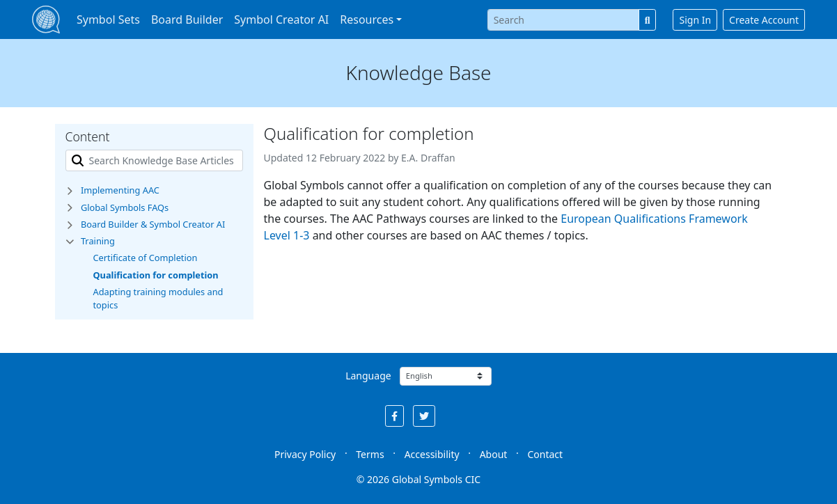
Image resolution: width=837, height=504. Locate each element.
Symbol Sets (108, 19)
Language (368, 376)
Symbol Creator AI (281, 19)
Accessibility (432, 454)
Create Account (764, 20)
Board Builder (187, 19)
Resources (367, 19)
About (494, 454)
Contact (545, 454)
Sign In (695, 20)
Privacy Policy (305, 454)
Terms (370, 454)
